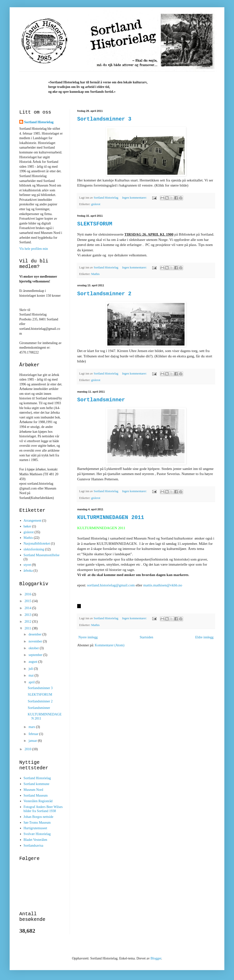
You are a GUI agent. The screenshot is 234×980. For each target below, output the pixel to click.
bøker (28, 526)
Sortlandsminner (101, 400)
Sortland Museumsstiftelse (42, 555)
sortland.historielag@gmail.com (111, 585)
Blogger (156, 958)
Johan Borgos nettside (38, 817)
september (36, 655)
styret (27, 565)
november (36, 641)
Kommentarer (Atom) (110, 645)
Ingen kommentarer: (135, 198)
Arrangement (33, 521)
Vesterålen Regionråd (38, 801)
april (32, 682)
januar (33, 741)
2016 (28, 594)
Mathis (95, 274)
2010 (28, 749)
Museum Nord (33, 790)
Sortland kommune (37, 784)
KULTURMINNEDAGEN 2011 (111, 518)
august (33, 662)
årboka (28, 571)
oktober (34, 648)
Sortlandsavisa (34, 846)
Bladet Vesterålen (35, 840)
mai (31, 675)
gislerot (96, 204)
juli (31, 669)
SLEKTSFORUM (95, 224)
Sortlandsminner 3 (104, 119)
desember (35, 634)
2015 (28, 601)
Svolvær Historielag (37, 834)
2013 (28, 615)
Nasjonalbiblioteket (37, 544)
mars (32, 727)
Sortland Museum (36, 796)
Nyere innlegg (88, 637)
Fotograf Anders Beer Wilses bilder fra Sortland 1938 (43, 809)
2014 (28, 608)
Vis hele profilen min (34, 249)
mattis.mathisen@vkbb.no (163, 585)
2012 (28, 622)
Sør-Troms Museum (37, 823)
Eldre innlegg (204, 637)
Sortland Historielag (39, 122)
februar (34, 734)
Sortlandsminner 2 (104, 294)
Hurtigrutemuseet (35, 828)
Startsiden (146, 637)
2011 (28, 628)
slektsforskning (34, 549)
